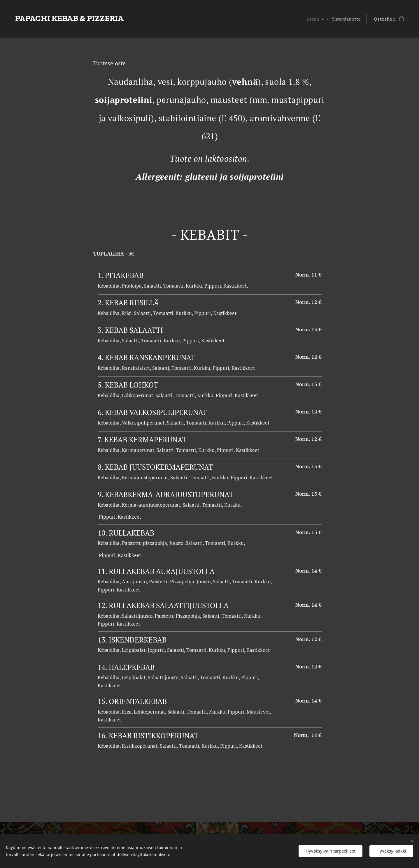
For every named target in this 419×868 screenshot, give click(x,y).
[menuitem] (314, 19)
